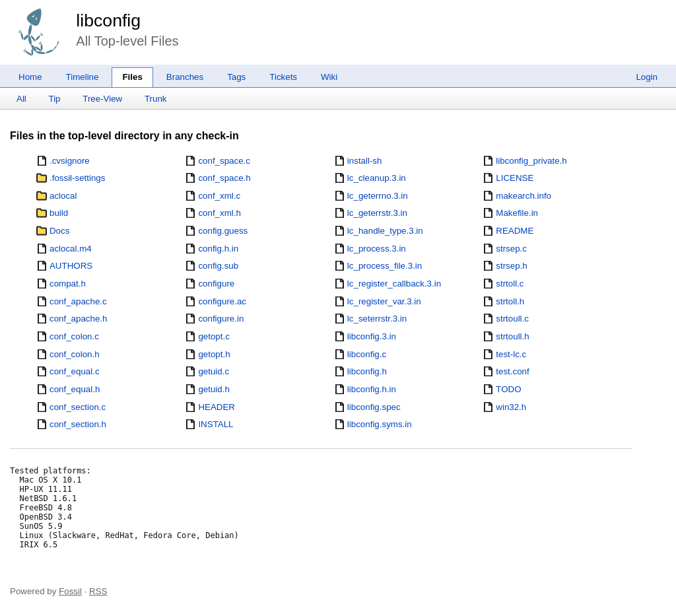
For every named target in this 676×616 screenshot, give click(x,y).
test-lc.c (511, 354)
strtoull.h (512, 336)
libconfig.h (367, 371)
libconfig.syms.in (380, 424)
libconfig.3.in (372, 336)
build (59, 213)
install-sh (365, 161)
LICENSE (515, 178)
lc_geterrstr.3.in (377, 213)
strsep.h (511, 266)
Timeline (83, 77)
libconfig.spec (374, 407)
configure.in (221, 319)
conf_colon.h (75, 354)
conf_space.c (224, 161)
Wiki (329, 77)
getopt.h (214, 354)
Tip (55, 99)
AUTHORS (71, 266)
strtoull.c (512, 319)
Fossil (70, 591)
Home (30, 77)
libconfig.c (367, 354)
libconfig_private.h (531, 161)
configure (216, 284)
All (21, 99)
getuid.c (214, 371)
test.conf (512, 371)
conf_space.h (224, 178)
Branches (185, 77)
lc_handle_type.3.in (385, 231)
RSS (98, 591)
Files (132, 77)
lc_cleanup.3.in (377, 178)
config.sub (218, 266)
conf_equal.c (75, 371)
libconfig (108, 20)
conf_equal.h (75, 389)
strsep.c (511, 249)
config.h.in (218, 249)
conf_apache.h (78, 319)
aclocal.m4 (71, 249)
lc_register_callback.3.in (394, 284)
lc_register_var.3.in (384, 301)
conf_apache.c (78, 301)
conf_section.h (78, 424)
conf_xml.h (219, 213)
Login (647, 77)
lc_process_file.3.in (385, 266)
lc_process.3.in (377, 249)
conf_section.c (78, 407)
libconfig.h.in (372, 389)
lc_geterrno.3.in (378, 196)
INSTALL (216, 424)
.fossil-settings (77, 178)
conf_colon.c (74, 336)
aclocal (63, 196)
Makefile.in (517, 213)
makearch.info (524, 196)
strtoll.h (510, 301)
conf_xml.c (219, 196)
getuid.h (214, 389)
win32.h (511, 407)
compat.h (68, 284)
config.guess (223, 231)
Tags (236, 77)
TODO (508, 389)
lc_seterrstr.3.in (377, 319)
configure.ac (222, 301)
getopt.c (214, 336)
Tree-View (102, 99)
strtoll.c (510, 284)
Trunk (156, 99)
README (515, 231)
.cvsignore (70, 161)
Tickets (283, 77)
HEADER (217, 407)
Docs (59, 231)
